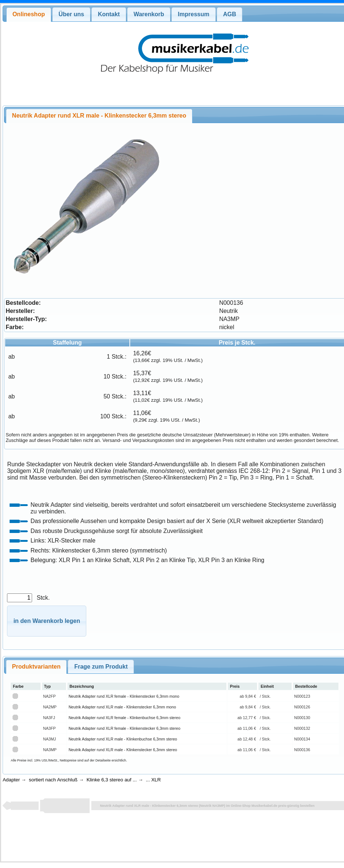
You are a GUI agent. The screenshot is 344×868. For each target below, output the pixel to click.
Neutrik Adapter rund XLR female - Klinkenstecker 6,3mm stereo (124, 728)
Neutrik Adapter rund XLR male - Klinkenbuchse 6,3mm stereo (123, 739)
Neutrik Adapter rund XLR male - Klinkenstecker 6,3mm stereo (123, 750)
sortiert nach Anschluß (53, 780)
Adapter (11, 780)
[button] (47, 621)
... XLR (153, 780)
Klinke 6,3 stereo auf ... (112, 780)
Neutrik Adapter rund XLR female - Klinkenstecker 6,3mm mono (124, 696)
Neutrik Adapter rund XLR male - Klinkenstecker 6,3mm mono (122, 707)
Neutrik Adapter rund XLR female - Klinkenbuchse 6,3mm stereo (124, 718)
